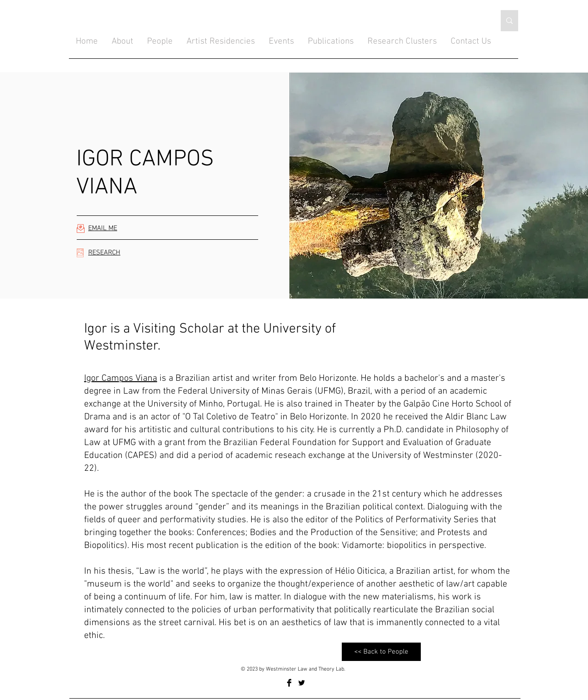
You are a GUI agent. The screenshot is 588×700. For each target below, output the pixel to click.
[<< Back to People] (381, 652)
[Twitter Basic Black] (302, 683)
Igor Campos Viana (121, 378)
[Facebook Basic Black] (289, 683)
